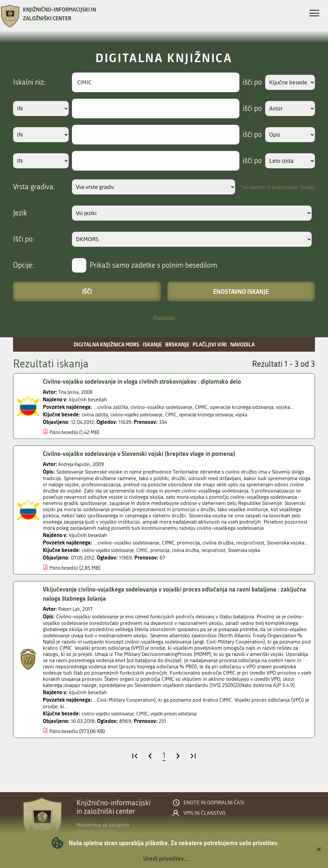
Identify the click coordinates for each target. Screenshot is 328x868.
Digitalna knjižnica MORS (106, 344)
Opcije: (24, 265)
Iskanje (152, 344)
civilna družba (202, 550)
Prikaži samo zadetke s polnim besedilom (153, 265)
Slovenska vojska (270, 550)
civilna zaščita (97, 415)
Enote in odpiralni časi (214, 803)
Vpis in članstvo (205, 813)
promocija (173, 550)
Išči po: (24, 239)
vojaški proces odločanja (189, 714)
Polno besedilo (66, 432)
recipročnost (234, 550)
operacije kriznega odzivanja (226, 415)
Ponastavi (164, 317)
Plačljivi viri (210, 344)
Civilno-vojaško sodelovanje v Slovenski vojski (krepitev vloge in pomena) (148, 454)
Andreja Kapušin (77, 464)
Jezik (20, 213)
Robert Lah (71, 609)
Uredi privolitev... (166, 859)
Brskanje (177, 344)
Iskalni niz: (29, 82)
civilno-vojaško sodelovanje (146, 415)
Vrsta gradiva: (34, 187)
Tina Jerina (70, 392)
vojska (267, 415)
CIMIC (185, 415)
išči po (248, 82)
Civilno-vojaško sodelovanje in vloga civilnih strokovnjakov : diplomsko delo (151, 381)
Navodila (242, 344)
